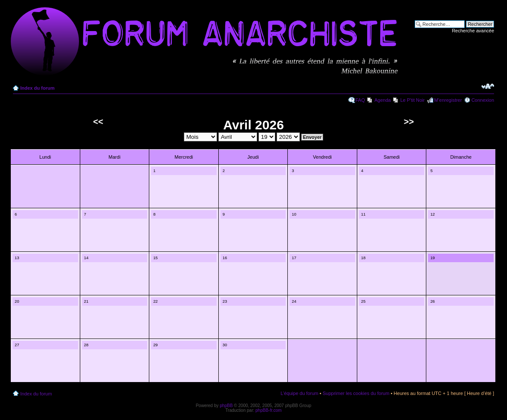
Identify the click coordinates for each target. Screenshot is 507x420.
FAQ (360, 100)
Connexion (483, 100)
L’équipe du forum (299, 393)
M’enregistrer (448, 100)
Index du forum (37, 88)
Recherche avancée (473, 31)
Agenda (383, 100)
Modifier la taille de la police (488, 86)
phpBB (226, 406)
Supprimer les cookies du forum (356, 393)
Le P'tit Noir (413, 100)
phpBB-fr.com (269, 410)
